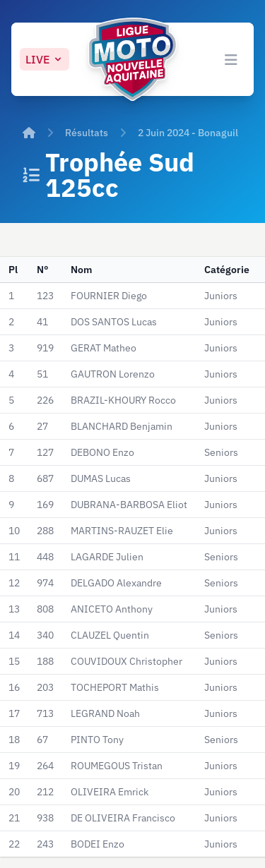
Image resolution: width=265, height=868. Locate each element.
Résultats (87, 133)
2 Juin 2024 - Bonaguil (188, 133)
